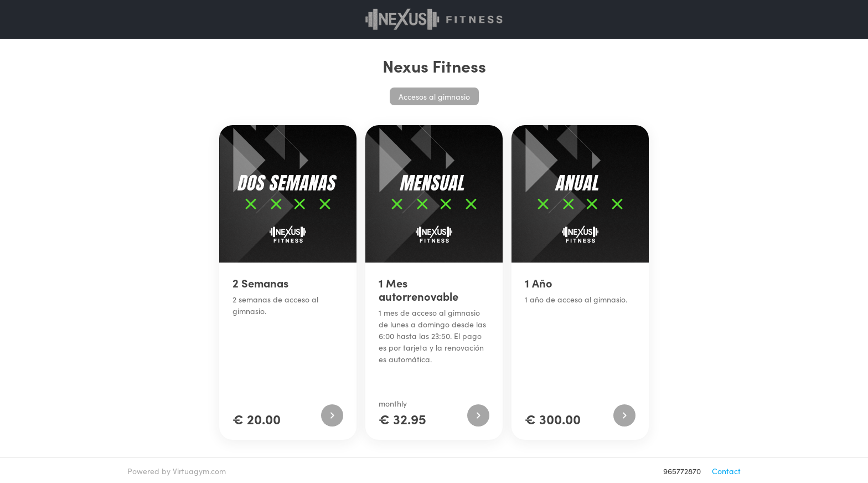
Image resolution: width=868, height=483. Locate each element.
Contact (726, 471)
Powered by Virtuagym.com (177, 471)
